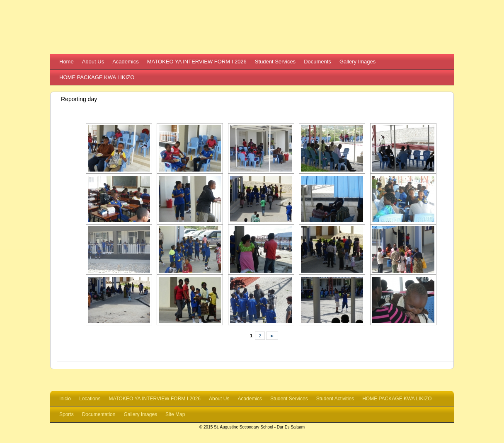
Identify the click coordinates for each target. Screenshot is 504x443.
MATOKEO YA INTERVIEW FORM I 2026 (197, 62)
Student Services (275, 62)
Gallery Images (357, 62)
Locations (90, 399)
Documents (317, 62)
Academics (126, 62)
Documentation (99, 414)
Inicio (65, 399)
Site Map (175, 414)
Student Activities (335, 399)
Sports (67, 414)
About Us (93, 62)
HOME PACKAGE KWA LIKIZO (97, 77)
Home (67, 62)
